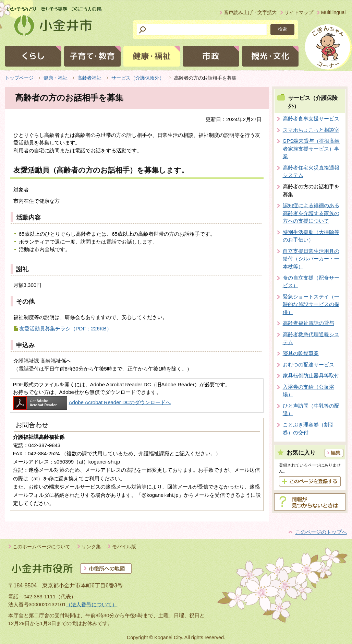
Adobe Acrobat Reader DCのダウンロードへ (92, 402)
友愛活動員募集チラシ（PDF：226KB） (65, 329)
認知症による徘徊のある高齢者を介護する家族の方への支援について (311, 213)
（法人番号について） (92, 604)
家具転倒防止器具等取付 (311, 376)
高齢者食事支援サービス (311, 119)
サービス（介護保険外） (138, 78)
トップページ (19, 78)
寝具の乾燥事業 (301, 353)
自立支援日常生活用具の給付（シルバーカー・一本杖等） (311, 259)
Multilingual (333, 12)
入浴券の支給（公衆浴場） (308, 391)
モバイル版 (124, 547)
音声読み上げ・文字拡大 (250, 12)
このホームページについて (41, 547)
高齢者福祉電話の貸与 (308, 323)
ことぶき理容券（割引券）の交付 (308, 429)
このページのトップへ (321, 532)
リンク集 (91, 547)
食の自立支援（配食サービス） (311, 282)
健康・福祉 (56, 78)
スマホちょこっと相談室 (311, 130)
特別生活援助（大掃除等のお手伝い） (311, 236)
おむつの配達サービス (308, 365)
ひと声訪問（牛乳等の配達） (311, 410)
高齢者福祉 (89, 78)
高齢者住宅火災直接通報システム (311, 172)
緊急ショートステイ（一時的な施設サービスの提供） (311, 304)
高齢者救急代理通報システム (311, 338)
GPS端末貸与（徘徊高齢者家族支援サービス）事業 (311, 149)
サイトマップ (299, 12)
